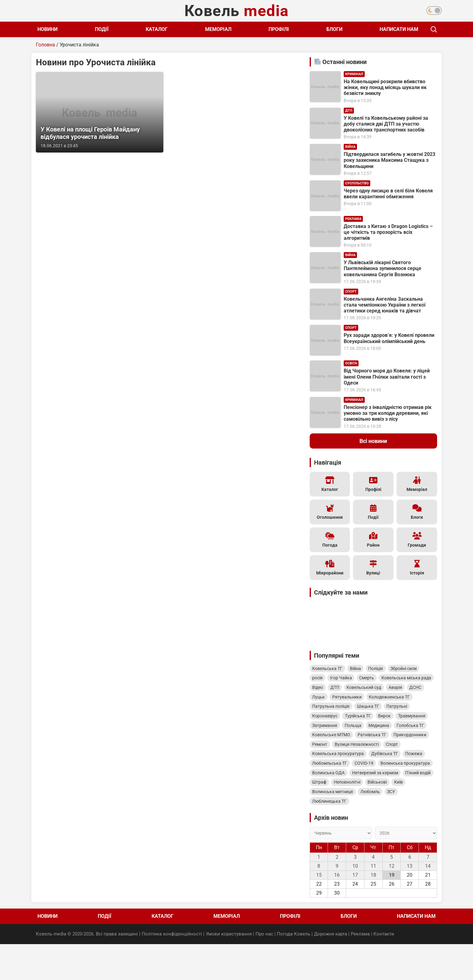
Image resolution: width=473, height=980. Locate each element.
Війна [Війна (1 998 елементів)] (359, 669)
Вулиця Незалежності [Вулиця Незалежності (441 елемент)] (402, 763)
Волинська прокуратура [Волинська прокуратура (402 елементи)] (338, 795)
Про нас (264, 970)
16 (337, 912)
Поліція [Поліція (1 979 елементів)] (381, 669)
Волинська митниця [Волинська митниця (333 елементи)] (334, 827)
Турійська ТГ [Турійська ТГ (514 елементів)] (361, 732)
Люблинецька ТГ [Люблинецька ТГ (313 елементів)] (331, 837)
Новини (47, 29)
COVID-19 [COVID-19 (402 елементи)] (394, 784)
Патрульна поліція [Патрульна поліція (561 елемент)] (332, 721)
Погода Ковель (294, 970)
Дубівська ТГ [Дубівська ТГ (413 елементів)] (410, 774)
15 (319, 912)
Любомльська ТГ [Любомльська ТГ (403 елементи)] (357, 784)
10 (355, 903)
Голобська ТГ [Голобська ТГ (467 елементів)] (327, 753)
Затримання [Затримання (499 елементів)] (363, 742)
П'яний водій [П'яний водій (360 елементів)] (382, 806)
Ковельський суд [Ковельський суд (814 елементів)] (331, 700)
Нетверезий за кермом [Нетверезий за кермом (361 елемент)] (336, 806)
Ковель (237, 11)
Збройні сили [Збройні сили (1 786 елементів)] (412, 669)
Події (100, 29)
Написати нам (387, 29)
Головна (45, 45)
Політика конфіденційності (172, 970)
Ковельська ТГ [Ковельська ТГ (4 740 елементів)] (329, 669)
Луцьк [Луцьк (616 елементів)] (409, 700)
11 (373, 903)
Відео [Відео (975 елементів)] (378, 690)
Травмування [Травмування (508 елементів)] (327, 742)
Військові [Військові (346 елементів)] (359, 816)
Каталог (153, 29)
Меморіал (212, 29)
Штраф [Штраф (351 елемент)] (411, 806)
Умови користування (229, 970)
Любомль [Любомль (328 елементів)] (374, 827)
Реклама (360, 970)
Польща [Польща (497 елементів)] (393, 742)
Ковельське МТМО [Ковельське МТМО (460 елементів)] (370, 753)
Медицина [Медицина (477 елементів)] (421, 742)
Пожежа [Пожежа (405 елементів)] (322, 784)
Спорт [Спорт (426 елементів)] (319, 774)
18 (373, 912)
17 (355, 912)
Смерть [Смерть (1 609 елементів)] (372, 679)
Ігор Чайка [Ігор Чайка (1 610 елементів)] (344, 679)
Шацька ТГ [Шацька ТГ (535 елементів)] (372, 721)
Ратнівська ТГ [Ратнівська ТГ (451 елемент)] (413, 753)
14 (428, 903)
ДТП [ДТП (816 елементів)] (398, 690)
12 (392, 903)
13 (410, 903)
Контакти (384, 970)
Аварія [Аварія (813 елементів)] (364, 700)
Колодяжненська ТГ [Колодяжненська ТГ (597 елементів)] (373, 711)
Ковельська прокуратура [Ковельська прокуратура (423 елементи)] (361, 774)
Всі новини (373, 441)
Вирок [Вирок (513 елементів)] (390, 732)
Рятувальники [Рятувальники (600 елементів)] (328, 711)
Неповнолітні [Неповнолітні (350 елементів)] (327, 816)
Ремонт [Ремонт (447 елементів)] (363, 763)
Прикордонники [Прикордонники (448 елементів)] (330, 763)
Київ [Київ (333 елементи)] (383, 816)
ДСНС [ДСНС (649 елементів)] (387, 700)
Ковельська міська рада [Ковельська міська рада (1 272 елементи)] (338, 690)
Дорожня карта (331, 970)
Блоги (324, 29)
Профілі (270, 29)
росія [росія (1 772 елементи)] (319, 679)
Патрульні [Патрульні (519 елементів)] (403, 721)
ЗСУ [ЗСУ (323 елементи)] (397, 827)
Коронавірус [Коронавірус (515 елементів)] (326, 732)
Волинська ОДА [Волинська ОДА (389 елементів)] (389, 795)
